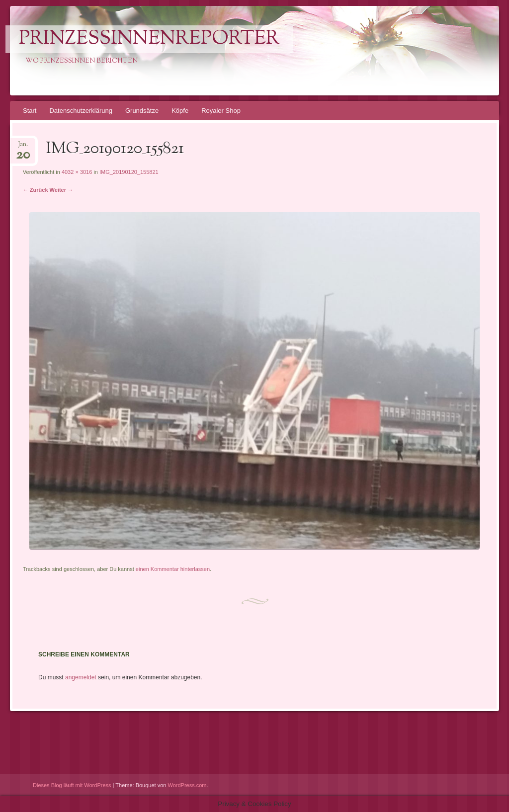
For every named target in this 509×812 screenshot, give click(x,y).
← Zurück (36, 190)
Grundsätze (142, 111)
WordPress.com (187, 785)
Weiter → (61, 190)
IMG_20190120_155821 (129, 172)
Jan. (23, 147)
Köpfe (180, 111)
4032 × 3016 (77, 172)
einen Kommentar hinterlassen (173, 569)
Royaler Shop (221, 111)
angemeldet (81, 677)
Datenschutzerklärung (81, 111)
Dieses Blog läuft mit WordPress (72, 785)
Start (30, 111)
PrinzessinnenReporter (149, 39)
